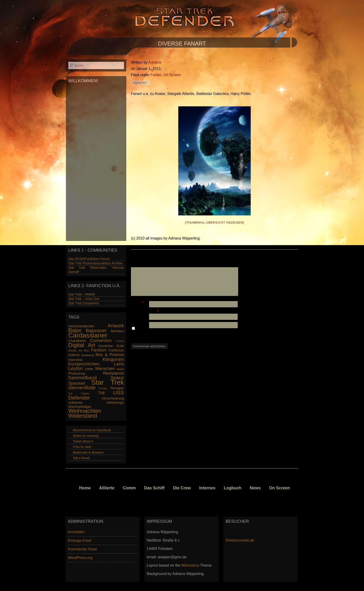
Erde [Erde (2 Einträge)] (120, 346)
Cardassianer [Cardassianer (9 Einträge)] (88, 335)
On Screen (172, 75)
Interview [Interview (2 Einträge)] (75, 360)
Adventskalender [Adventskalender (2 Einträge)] (81, 326)
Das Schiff (154, 488)
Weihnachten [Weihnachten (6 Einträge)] (85, 411)
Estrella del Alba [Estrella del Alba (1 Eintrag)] (78, 351)
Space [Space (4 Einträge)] (117, 378)
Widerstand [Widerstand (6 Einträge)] (83, 416)
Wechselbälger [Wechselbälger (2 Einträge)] (80, 407)
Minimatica (190, 565)
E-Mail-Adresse (144, 311)
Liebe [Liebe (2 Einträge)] (89, 369)
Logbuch (233, 488)
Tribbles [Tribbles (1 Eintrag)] (85, 393)
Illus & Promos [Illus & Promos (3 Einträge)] (110, 355)
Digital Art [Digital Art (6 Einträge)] (82, 345)
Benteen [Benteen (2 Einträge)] (117, 331)
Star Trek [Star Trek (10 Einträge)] (108, 382)
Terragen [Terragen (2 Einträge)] (117, 388)
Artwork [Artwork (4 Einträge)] (116, 326)
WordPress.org (80, 558)
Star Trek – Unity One (84, 299)
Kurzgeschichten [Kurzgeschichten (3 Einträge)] (84, 364)
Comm (129, 488)
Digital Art (139, 83)
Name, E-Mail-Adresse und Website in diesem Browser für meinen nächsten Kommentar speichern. (184, 333)
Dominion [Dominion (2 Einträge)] (106, 346)
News (255, 488)
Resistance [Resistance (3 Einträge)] (114, 373)
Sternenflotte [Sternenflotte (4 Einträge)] (82, 388)
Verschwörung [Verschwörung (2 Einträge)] (113, 398)
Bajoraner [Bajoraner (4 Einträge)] (96, 330)
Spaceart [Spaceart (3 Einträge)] (77, 383)
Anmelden (76, 532)
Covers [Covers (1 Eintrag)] (120, 341)
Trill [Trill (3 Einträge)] (101, 393)
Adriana (155, 62)
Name (136, 303)
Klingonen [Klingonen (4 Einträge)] (113, 359)
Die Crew (182, 488)
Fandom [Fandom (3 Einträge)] (99, 350)
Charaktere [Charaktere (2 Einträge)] (77, 341)
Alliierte (107, 488)
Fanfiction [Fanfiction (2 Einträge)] (116, 350)
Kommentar (141, 265)
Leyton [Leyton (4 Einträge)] (75, 368)
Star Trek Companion (84, 303)
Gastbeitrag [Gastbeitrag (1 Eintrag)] (88, 355)
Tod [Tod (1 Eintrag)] (70, 393)
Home (85, 488)
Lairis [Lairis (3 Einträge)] (119, 364)
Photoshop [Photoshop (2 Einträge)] (77, 373)
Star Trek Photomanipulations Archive (95, 263)
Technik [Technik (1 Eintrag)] (103, 388)
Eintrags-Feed (80, 541)
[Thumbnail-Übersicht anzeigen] (214, 222)
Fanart (156, 75)
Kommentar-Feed (82, 549)
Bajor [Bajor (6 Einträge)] (75, 330)
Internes (207, 488)
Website (138, 320)
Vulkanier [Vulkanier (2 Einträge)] (76, 402)
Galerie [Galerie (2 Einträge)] (74, 355)
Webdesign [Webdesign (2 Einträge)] (115, 402)
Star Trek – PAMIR (82, 294)
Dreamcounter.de (240, 540)
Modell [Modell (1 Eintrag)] (120, 369)
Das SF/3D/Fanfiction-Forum (89, 259)
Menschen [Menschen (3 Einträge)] (105, 369)
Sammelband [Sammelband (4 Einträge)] (82, 378)
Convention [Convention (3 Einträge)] (101, 340)
